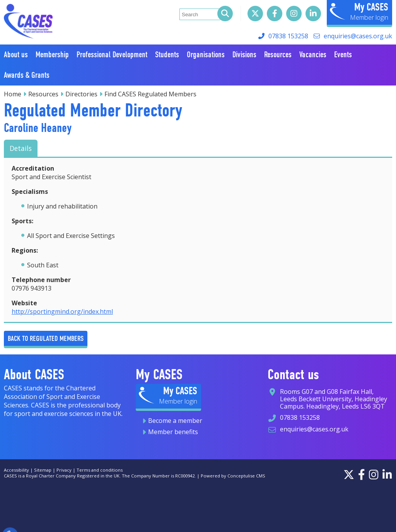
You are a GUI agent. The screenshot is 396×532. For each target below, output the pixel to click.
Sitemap (43, 470)
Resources (43, 94)
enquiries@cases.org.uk (358, 36)
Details (21, 148)
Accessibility (16, 470)
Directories (81, 94)
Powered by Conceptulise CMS (233, 476)
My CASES (371, 7)
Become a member (175, 421)
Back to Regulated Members (46, 338)
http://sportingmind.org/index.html (62, 311)
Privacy (64, 470)
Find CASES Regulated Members (150, 94)
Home (13, 94)
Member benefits (173, 432)
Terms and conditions (100, 470)
